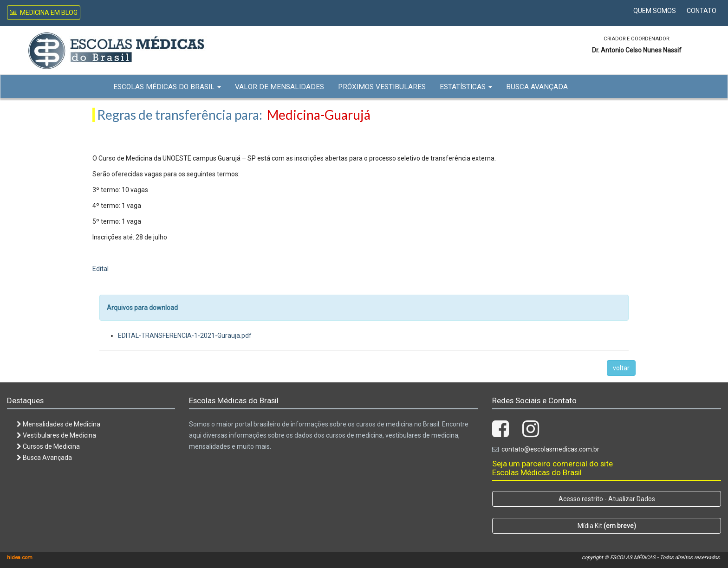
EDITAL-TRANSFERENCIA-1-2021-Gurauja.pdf (185, 336)
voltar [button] (621, 368)
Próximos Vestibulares (382, 87)
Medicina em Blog (44, 13)
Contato (702, 11)
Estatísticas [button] (466, 87)
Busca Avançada (537, 87)
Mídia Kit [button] (607, 526)
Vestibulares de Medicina (56, 435)
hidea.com (20, 558)
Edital (101, 269)
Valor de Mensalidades (279, 87)
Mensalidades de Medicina (58, 424)
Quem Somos (655, 11)
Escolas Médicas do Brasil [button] (167, 87)
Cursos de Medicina (48, 446)
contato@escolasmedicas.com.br (550, 449)
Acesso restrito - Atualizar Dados (607, 499)
